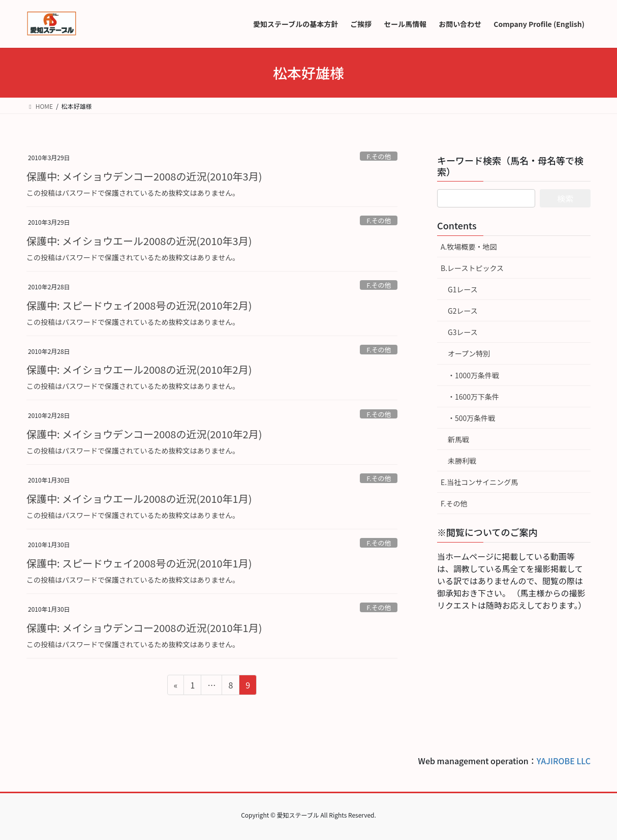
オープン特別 (469, 353)
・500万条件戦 (471, 418)
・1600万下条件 (473, 397)
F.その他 (379, 156)
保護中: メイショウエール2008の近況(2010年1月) (139, 499)
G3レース (463, 332)
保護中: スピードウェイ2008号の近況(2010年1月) (139, 563)
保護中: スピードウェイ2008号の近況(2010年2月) (139, 305)
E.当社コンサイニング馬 (479, 482)
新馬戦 (458, 439)
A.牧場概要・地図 (469, 247)
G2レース (463, 311)
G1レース (463, 289)
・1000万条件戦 (473, 375)
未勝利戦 (462, 461)
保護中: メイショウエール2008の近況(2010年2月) (139, 369)
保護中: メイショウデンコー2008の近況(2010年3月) (144, 176)
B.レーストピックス (472, 268)
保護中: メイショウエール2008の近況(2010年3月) (139, 241)
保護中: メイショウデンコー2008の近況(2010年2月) (144, 434)
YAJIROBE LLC (564, 761)
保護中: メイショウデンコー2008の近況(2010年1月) (144, 628)
